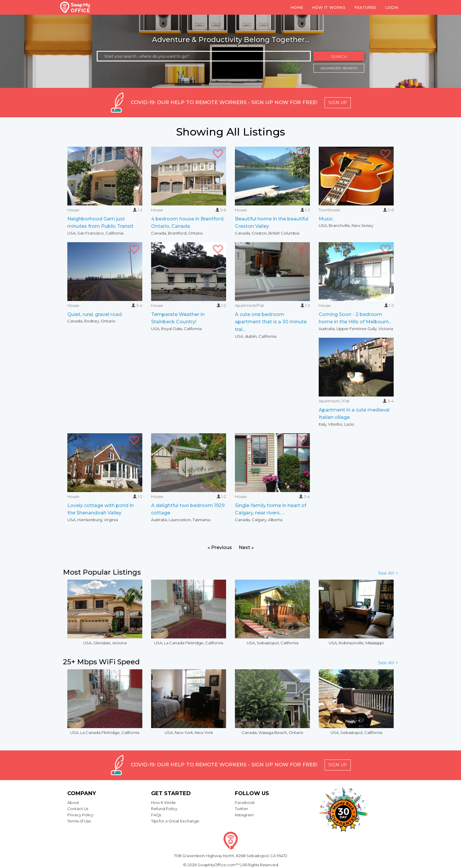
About (73, 802)
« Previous (220, 547)
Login (392, 7)
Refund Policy (164, 809)
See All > (388, 573)
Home (297, 7)
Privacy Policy (80, 815)
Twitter (242, 809)
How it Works (329, 7)
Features (365, 7)
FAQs (156, 815)
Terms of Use (79, 821)
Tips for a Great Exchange (175, 821)
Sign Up (338, 103)
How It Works (163, 802)
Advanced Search (339, 68)
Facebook (245, 802)
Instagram (244, 815)
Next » (246, 547)
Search (339, 56)
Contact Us (78, 809)
